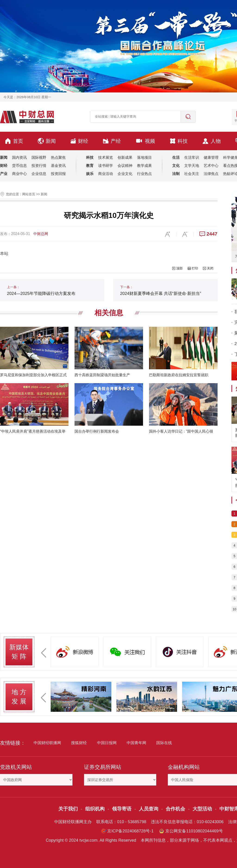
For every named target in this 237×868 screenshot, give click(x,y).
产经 (112, 141)
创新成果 (125, 157)
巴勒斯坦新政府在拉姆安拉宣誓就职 (179, 375)
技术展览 (106, 157)
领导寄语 (122, 809)
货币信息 (19, 166)
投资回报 (58, 174)
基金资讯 (58, 166)
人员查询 (149, 809)
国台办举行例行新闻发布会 (97, 431)
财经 (79, 141)
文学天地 (192, 166)
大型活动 (202, 809)
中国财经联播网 (47, 743)
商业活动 (106, 174)
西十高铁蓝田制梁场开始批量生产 (102, 375)
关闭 (210, 268)
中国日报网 (107, 743)
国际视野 (39, 157)
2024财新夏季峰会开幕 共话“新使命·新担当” (161, 290)
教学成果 (144, 166)
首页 (14, 141)
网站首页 (29, 194)
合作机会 (175, 809)
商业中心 (19, 174)
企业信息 (39, 174)
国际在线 (164, 743)
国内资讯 (19, 157)
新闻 (47, 141)
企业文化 (125, 174)
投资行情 (39, 166)
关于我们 (68, 809)
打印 (195, 268)
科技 (179, 141)
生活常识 (192, 157)
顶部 (179, 268)
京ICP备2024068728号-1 (130, 831)
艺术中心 (211, 166)
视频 (145, 141)
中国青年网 (136, 743)
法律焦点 (211, 174)
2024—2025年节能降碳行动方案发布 (41, 290)
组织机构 (95, 809)
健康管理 (211, 157)
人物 (211, 141)
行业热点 (144, 174)
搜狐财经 (79, 743)
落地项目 (144, 157)
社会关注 (192, 174)
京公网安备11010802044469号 (194, 831)
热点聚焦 (58, 157)
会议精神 (125, 166)
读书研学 (106, 166)
